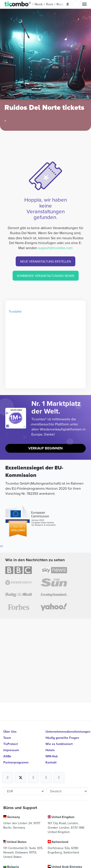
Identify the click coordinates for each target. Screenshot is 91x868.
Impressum (11, 750)
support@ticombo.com (55, 248)
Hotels (50, 750)
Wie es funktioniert (59, 744)
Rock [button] (50, 4)
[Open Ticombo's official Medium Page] (46, 778)
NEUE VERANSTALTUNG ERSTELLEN (45, 261)
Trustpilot (15, 311)
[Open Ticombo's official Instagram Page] (33, 778)
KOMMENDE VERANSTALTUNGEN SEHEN (46, 276)
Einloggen (76, 4)
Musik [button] (39, 4)
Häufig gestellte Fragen (62, 738)
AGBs (7, 756)
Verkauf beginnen (45, 448)
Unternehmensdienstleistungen (67, 732)
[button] (18, 4)
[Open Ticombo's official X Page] (21, 778)
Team (7, 738)
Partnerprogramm (16, 762)
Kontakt (51, 762)
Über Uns (10, 732)
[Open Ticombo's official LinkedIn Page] (59, 778)
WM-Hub (52, 756)
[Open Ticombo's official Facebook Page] (16, 426)
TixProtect (11, 744)
